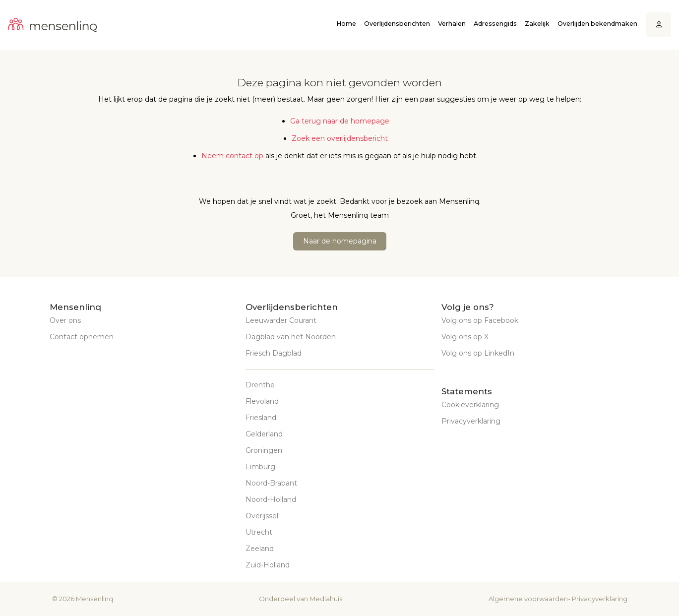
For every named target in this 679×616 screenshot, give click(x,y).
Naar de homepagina (340, 241)
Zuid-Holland (268, 565)
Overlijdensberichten (397, 24)
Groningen (264, 450)
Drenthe (260, 385)
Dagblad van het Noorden (291, 337)
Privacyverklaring (471, 421)
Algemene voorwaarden (528, 599)
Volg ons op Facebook (480, 320)
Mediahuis (326, 599)
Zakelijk (537, 24)
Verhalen (452, 24)
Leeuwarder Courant (281, 320)
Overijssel (262, 516)
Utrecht (259, 532)
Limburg (260, 467)
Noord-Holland (271, 499)
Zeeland (260, 549)
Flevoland (262, 401)
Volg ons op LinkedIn (478, 353)
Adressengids (495, 24)
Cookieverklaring (470, 405)
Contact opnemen (82, 337)
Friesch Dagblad (274, 353)
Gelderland (264, 434)
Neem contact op (232, 156)
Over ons (65, 320)
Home (346, 24)
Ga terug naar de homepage (340, 121)
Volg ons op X (465, 337)
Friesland (261, 418)
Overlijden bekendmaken (597, 24)
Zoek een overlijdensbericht (340, 138)
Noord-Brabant (271, 483)
